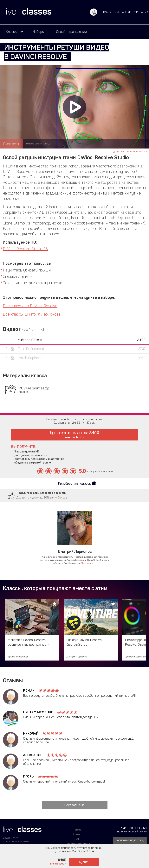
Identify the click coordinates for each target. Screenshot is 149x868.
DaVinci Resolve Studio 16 (25, 249)
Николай (31, 734)
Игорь (29, 776)
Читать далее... (89, 563)
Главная (77, 829)
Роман (29, 691)
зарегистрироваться (135, 12)
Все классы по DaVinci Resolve (30, 306)
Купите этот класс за (75, 435)
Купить (84, 862)
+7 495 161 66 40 (133, 828)
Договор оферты (77, 844)
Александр (33, 755)
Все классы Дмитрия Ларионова (32, 314)
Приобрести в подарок (74, 484)
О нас (77, 834)
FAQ (77, 839)
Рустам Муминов (38, 712)
